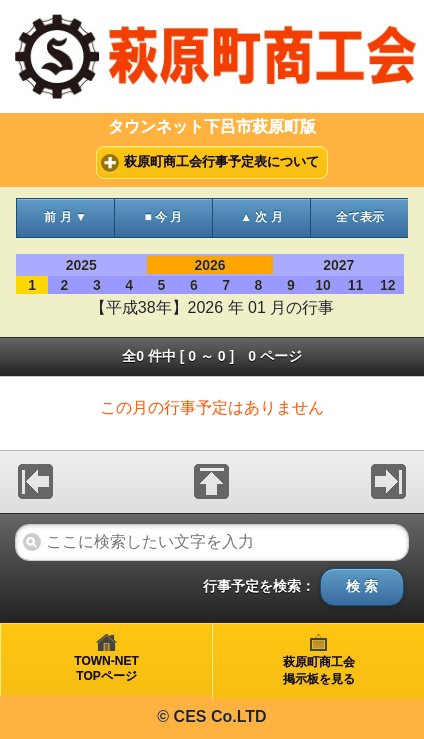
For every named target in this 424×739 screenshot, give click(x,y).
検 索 (362, 587)
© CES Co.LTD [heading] (211, 716)
